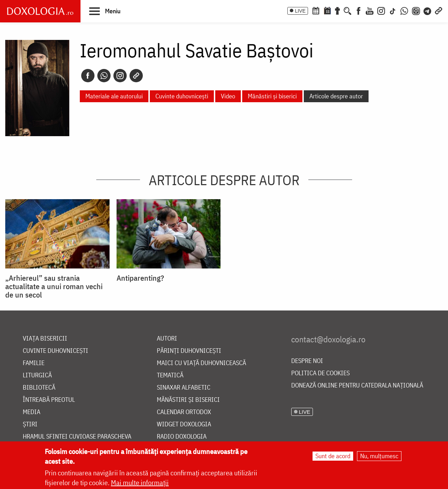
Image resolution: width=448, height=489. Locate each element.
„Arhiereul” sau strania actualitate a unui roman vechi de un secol (54, 286)
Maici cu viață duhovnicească (201, 363)
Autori (167, 339)
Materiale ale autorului (114, 96)
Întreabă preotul (49, 400)
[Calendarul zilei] (327, 10)
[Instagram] (381, 10)
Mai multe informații (140, 483)
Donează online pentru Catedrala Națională (357, 386)
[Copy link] (136, 76)
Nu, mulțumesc (379, 456)
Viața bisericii (45, 339)
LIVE (300, 11)
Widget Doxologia (184, 424)
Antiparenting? (140, 278)
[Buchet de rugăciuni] (337, 10)
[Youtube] (370, 10)
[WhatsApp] (404, 10)
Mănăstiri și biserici (272, 96)
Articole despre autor (336, 96)
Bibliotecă (39, 388)
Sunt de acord (333, 456)
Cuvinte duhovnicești (182, 96)
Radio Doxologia (182, 437)
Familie (34, 363)
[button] (105, 11)
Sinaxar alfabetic (184, 388)
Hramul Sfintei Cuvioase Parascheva (77, 437)
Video (228, 96)
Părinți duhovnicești (189, 351)
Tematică (170, 375)
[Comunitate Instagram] (416, 10)
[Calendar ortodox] (316, 10)
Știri (30, 424)
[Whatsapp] (104, 76)
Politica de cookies (320, 373)
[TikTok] (393, 10)
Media (31, 412)
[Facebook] (359, 10)
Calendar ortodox (184, 412)
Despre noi (307, 361)
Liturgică (37, 375)
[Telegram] (428, 10)
